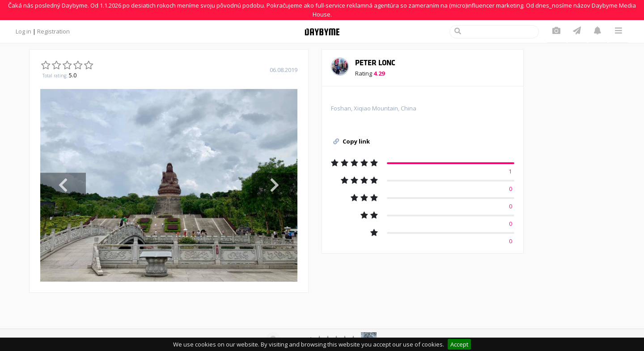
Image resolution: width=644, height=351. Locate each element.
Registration (53, 31)
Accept (459, 344)
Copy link (352, 141)
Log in (23, 31)
